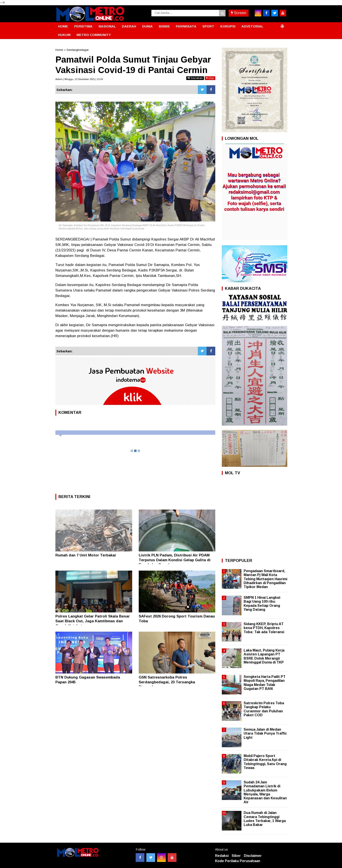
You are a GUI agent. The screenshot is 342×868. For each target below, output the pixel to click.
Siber (236, 856)
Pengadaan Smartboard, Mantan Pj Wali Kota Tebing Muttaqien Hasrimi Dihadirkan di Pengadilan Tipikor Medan (265, 579)
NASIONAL (107, 26)
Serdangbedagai (78, 50)
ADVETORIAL (252, 26)
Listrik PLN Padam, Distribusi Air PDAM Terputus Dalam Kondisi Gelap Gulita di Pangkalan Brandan (175, 560)
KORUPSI (228, 26)
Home (59, 50)
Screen (239, 13)
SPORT (208, 26)
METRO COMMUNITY (94, 35)
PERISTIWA (83, 26)
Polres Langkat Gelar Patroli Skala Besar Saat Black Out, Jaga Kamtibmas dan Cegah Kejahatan (93, 621)
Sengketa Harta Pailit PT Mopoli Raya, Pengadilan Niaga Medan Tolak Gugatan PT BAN (265, 683)
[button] (282, 24)
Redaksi (222, 856)
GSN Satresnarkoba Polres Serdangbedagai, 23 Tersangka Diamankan (167, 682)
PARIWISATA (186, 26)
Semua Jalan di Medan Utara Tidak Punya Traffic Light (265, 733)
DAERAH (129, 26)
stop (210, 78)
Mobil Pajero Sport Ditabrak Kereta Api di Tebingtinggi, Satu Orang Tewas (265, 762)
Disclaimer (253, 856)
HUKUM (64, 35)
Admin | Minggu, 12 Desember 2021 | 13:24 (79, 79)
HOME (63, 26)
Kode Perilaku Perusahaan (238, 861)
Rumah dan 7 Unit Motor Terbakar (86, 555)
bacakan (195, 78)
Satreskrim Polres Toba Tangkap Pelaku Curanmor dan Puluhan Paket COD (264, 709)
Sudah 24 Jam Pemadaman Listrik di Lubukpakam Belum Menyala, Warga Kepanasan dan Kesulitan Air (265, 792)
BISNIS (164, 26)
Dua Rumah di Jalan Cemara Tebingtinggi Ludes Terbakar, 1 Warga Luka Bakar (265, 819)
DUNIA (147, 26)
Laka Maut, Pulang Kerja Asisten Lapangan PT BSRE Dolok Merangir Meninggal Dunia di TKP (264, 656)
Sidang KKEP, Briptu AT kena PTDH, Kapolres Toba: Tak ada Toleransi (264, 628)
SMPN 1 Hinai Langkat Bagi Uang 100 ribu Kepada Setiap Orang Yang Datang (262, 604)
